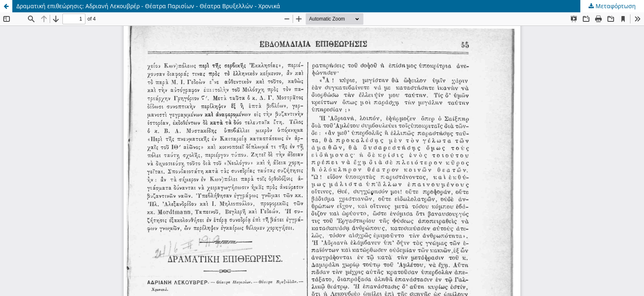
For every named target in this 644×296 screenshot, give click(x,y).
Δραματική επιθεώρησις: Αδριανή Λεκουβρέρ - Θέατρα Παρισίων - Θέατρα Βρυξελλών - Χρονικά (148, 6)
